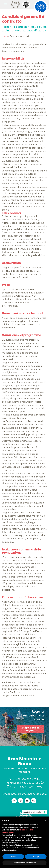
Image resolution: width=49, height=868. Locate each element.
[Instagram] (21, 801)
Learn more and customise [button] (24, 863)
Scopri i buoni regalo (30, 729)
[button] (46, 821)
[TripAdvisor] (34, 801)
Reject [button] (13, 857)
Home (5, 36)
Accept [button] (36, 857)
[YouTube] (27, 801)
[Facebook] (14, 801)
